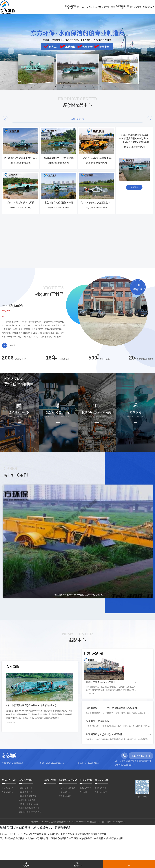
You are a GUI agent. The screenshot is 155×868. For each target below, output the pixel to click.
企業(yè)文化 (7, 815)
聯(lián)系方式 (100, 811)
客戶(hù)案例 (50, 803)
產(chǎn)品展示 (26, 803)
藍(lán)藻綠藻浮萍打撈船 (29, 831)
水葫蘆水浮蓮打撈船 (27, 819)
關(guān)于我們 (9, 803)
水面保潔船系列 (26, 815)
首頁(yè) (26, 864)
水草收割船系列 (26, 811)
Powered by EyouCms (80, 845)
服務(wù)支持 (86, 803)
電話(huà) (77, 864)
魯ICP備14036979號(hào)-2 (114, 845)
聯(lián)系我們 (101, 803)
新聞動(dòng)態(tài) (68, 803)
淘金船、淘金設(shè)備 (29, 827)
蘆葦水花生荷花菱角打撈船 (30, 835)
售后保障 (83, 815)
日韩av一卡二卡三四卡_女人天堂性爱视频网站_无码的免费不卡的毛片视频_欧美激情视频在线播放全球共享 (73, 857)
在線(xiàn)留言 (101, 815)
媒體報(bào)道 (65, 819)
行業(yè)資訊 (64, 815)
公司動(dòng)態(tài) (67, 811)
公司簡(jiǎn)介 (8, 811)
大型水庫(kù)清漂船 (27, 823)
